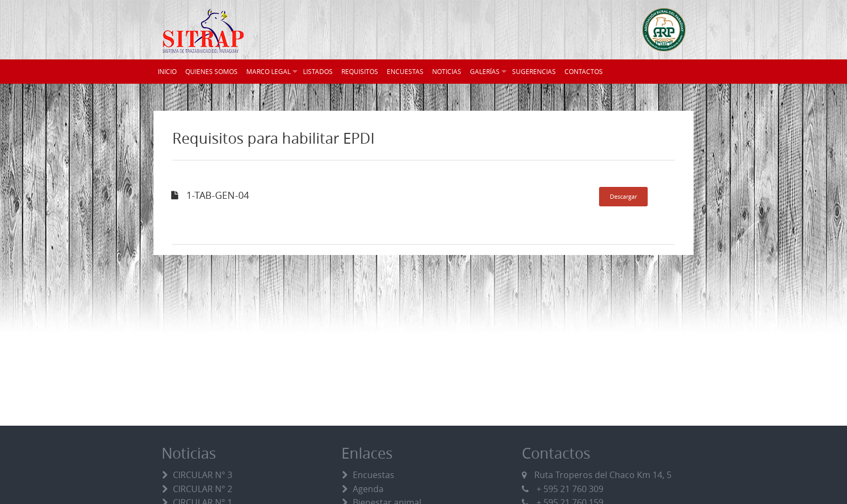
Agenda (368, 489)
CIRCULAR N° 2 (203, 489)
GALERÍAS (485, 71)
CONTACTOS (584, 71)
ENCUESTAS (405, 71)
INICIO (167, 71)
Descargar (623, 196)
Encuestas (374, 475)
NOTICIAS (447, 71)
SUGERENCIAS (534, 71)
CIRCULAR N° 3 (203, 475)
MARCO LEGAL (268, 71)
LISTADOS (318, 71)
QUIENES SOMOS (211, 71)
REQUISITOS (360, 71)
